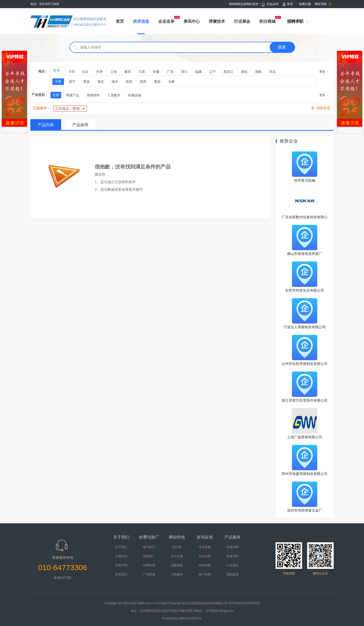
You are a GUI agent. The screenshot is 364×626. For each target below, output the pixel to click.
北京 (85, 72)
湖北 (244, 72)
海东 (115, 82)
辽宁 (213, 72)
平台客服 (205, 547)
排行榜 (177, 547)
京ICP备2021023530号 (244, 603)
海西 (143, 82)
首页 (120, 21)
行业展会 (242, 21)
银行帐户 (149, 547)
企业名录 (166, 21)
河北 (272, 72)
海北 (101, 82)
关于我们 (121, 547)
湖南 (258, 72)
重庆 (128, 72)
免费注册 (305, 4)
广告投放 (149, 574)
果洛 (86, 82)
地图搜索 (177, 565)
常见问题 (205, 556)
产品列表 (46, 125)
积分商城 (267, 21)
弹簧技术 (217, 21)
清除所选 (323, 108)
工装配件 (114, 95)
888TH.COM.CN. (190, 618)
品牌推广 (149, 556)
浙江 (184, 72)
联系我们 (121, 574)
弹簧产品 (73, 95)
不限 (58, 82)
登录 (290, 4)
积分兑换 (177, 556)
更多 (322, 72)
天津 (99, 72)
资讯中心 (192, 21)
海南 (129, 82)
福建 (198, 72)
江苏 (142, 72)
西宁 (72, 82)
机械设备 (135, 95)
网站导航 (321, 4)
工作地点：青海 (67, 109)
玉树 (171, 82)
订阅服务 (177, 574)
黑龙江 (228, 72)
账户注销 (205, 574)
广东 (170, 72)
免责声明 (121, 565)
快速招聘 (233, 547)
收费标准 (149, 565)
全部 (72, 71)
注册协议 (121, 556)
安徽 (156, 72)
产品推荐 (80, 125)
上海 (113, 72)
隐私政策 (233, 574)
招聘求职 (295, 21)
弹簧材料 (93, 95)
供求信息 (141, 21)
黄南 (157, 82)
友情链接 (205, 565)
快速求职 (233, 556)
